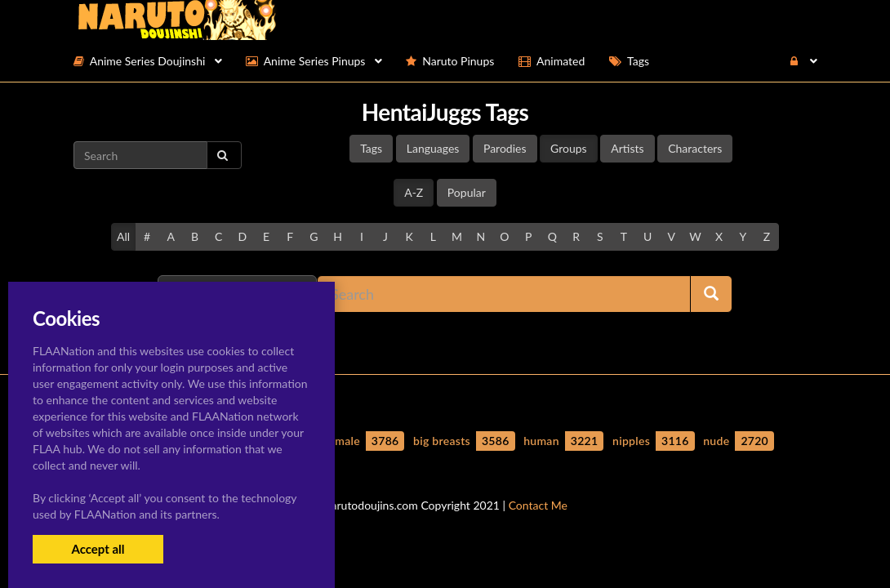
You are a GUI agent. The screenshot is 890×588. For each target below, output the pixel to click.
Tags (371, 148)
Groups (569, 148)
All (123, 236)
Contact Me (538, 505)
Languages (433, 148)
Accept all (98, 549)
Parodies (505, 148)
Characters (695, 148)
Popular (467, 192)
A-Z (414, 192)
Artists (627, 148)
